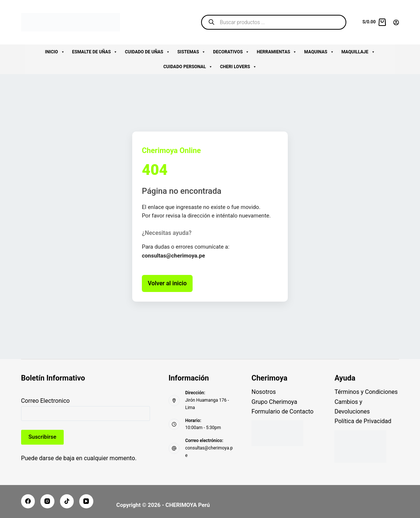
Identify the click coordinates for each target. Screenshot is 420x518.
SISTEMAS (192, 52)
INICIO (55, 52)
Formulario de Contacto (282, 411)
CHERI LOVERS (238, 67)
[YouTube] (86, 501)
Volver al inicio (167, 283)
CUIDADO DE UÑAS (147, 52)
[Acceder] (396, 22)
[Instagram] (47, 501)
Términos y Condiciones (366, 392)
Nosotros (264, 392)
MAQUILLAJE (358, 52)
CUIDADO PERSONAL (188, 67)
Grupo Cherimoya (274, 402)
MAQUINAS (319, 52)
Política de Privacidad (363, 421)
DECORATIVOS (231, 52)
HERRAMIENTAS (277, 52)
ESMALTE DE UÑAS (95, 52)
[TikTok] (67, 501)
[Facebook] (28, 501)
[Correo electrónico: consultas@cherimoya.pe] (174, 448)
